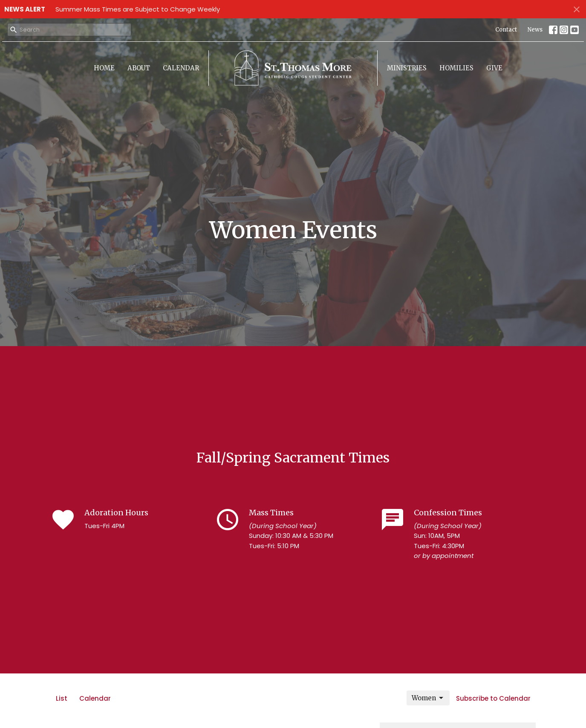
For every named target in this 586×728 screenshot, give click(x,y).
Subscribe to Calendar (493, 698)
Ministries (407, 68)
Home (104, 68)
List (62, 698)
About (139, 68)
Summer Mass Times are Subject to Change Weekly (138, 9)
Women (428, 698)
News (535, 30)
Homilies (456, 68)
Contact (506, 30)
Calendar (181, 68)
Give (494, 68)
